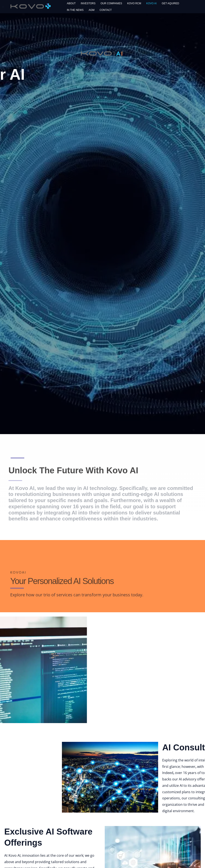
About (71, 3)
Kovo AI (151, 3)
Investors (88, 3)
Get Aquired (171, 3)
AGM (91, 10)
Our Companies (111, 3)
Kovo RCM (134, 3)
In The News (75, 10)
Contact (106, 10)
